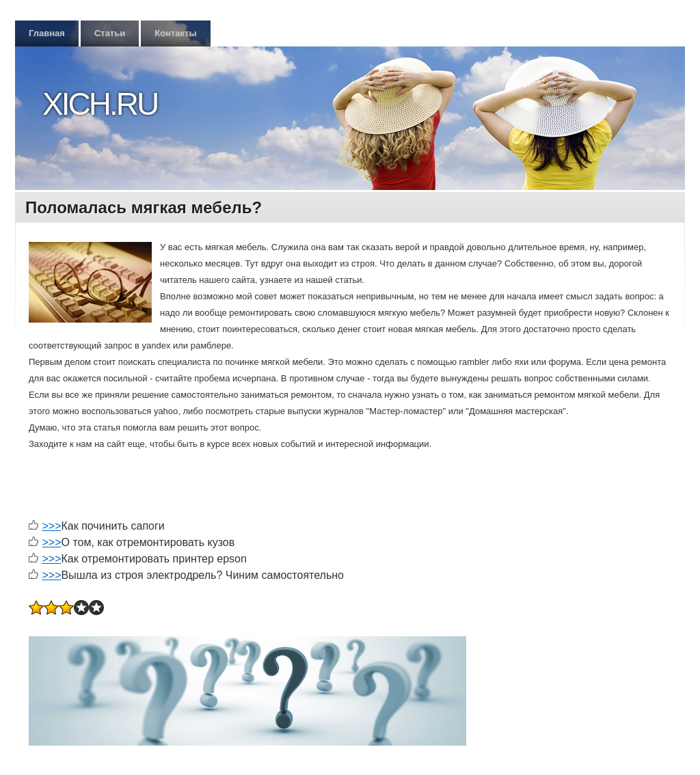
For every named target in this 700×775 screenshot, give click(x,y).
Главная (47, 33)
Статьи (110, 33)
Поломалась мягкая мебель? (144, 207)
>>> (51, 526)
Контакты (175, 33)
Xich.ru (100, 104)
